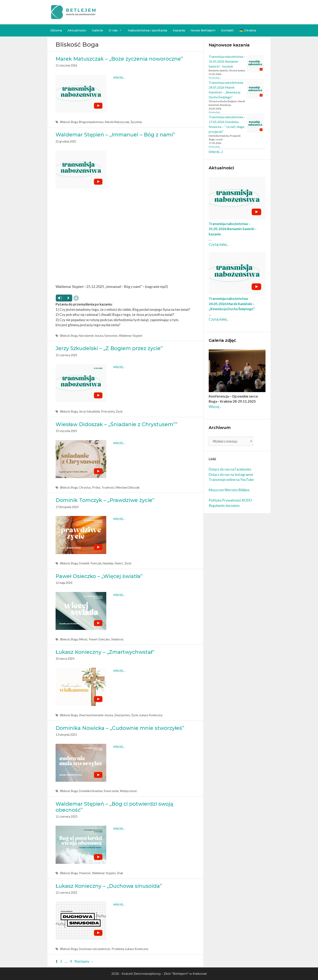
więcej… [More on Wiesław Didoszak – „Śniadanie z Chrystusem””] (119, 443)
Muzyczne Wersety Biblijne (229, 490)
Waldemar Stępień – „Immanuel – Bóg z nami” (115, 135)
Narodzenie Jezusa (91, 336)
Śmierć (119, 563)
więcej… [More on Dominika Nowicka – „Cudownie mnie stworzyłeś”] (119, 746)
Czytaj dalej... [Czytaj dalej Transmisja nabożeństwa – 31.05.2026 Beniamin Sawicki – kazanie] (219, 244)
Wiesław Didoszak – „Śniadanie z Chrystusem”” (117, 424)
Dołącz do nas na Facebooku (230, 469)
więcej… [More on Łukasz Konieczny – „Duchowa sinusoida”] (119, 904)
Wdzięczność (128, 791)
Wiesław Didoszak (128, 487)
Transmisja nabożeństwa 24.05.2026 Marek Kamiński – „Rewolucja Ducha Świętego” (232, 304)
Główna (56, 30)
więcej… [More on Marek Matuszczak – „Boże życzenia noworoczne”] (119, 77)
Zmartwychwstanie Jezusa (96, 715)
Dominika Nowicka (91, 791)
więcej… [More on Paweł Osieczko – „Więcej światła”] (119, 595)
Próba (96, 487)
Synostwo (111, 336)
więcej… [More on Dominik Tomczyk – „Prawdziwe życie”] (119, 518)
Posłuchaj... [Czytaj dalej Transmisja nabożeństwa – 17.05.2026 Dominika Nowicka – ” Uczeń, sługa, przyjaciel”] (215, 147)
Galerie (97, 30)
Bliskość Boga (69, 122)
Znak (120, 873)
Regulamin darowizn (224, 506)
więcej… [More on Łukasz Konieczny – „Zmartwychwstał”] (119, 670)
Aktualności (77, 30)
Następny (84, 961)
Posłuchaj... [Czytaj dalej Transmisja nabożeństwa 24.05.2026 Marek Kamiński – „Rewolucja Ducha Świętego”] (215, 112)
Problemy (118, 949)
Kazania (179, 30)
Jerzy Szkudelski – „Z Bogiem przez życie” (109, 348)
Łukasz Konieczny (151, 715)
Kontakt (227, 30)
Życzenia (136, 122)
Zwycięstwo (122, 715)
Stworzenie (111, 791)
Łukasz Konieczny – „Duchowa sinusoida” (109, 886)
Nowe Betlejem (203, 30)
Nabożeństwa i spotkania (147, 30)
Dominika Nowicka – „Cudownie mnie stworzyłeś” (120, 728)
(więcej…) (216, 152)
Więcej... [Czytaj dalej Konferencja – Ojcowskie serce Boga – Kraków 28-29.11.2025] (215, 407)
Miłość (83, 639)
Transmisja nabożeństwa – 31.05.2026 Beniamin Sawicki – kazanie (227, 61)
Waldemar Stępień (131, 336)
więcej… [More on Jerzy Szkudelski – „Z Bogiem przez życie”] (119, 367)
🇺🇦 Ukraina (248, 30)
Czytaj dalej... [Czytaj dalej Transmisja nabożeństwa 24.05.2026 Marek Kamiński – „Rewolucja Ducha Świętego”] (219, 319)
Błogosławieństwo (91, 122)
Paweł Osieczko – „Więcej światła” (99, 576)
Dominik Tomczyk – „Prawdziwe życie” (105, 500)
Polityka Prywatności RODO (230, 500)
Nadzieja (108, 563)
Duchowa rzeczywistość (95, 949)
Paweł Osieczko (99, 639)
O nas (117, 30)
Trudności (108, 487)
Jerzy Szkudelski (89, 411)
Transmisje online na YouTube (231, 480)
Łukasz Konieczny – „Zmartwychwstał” (105, 652)
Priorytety (108, 411)
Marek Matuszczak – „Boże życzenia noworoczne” (119, 59)
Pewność (85, 873)
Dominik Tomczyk (90, 563)
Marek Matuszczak (117, 122)
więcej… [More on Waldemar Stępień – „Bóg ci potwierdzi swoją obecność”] (119, 828)
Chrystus (85, 487)
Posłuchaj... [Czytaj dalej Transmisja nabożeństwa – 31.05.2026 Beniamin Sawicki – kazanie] (215, 78)
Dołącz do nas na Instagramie (231, 474)
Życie (119, 411)
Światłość (117, 639)
